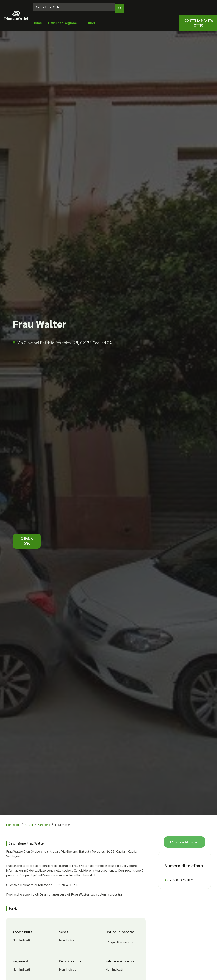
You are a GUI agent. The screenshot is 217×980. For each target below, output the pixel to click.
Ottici (29, 822)
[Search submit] (120, 6)
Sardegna (44, 822)
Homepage (13, 822)
